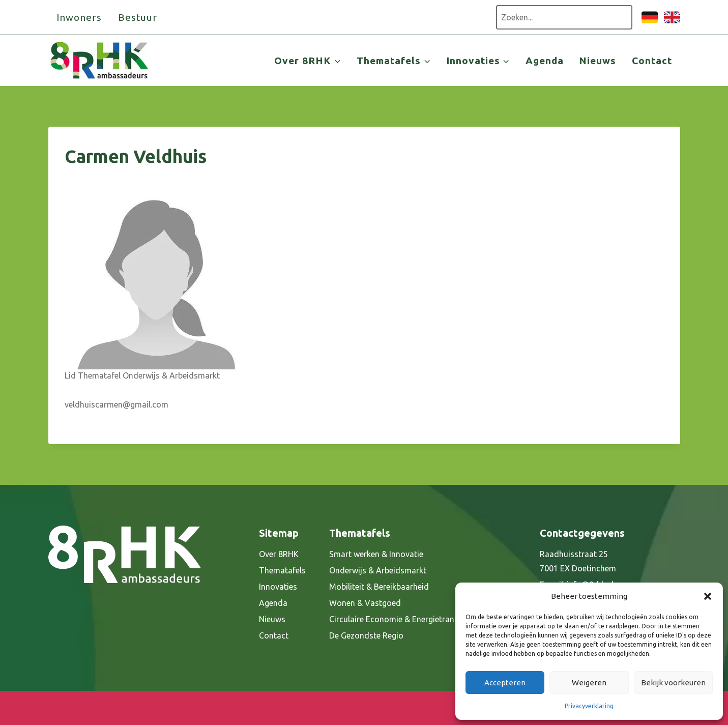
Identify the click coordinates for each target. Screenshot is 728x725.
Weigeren (589, 683)
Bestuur (138, 17)
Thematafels (282, 570)
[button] (708, 596)
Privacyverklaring (589, 706)
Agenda (545, 61)
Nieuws (598, 61)
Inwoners (79, 17)
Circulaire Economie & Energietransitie (399, 619)
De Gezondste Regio (366, 635)
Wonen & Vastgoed (365, 603)
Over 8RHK (279, 554)
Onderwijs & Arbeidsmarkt (378, 570)
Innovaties (278, 587)
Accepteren (505, 683)
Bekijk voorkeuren (673, 683)
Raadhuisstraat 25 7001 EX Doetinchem (578, 561)
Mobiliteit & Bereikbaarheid (379, 587)
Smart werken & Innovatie (376, 554)
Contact (652, 61)
